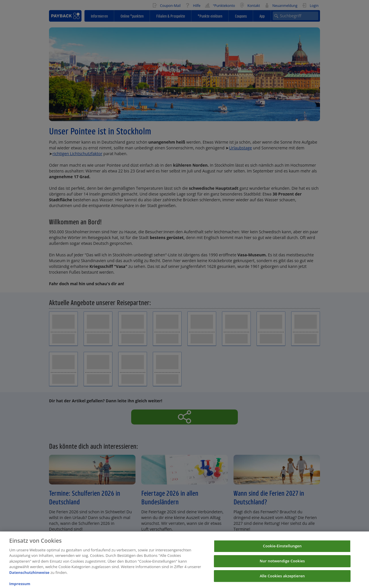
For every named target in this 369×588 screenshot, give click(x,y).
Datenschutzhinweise (29, 575)
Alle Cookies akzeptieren (282, 579)
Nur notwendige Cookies (282, 564)
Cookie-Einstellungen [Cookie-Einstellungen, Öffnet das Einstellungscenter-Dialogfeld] (282, 549)
